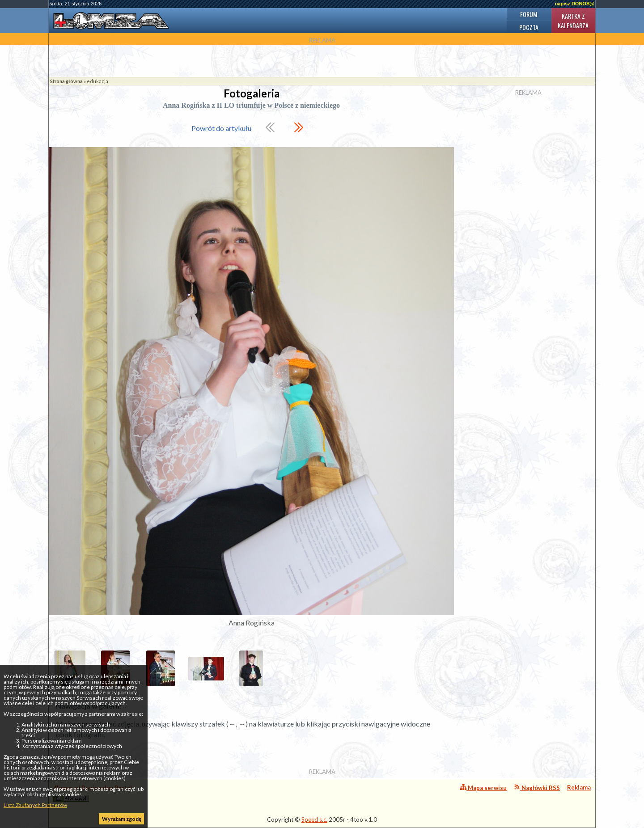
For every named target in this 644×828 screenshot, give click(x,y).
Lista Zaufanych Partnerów (35, 805)
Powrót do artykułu (221, 128)
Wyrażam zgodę (122, 819)
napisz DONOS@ (575, 4)
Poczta (529, 27)
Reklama (579, 787)
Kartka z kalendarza (573, 21)
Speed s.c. (314, 820)
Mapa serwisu (483, 788)
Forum (529, 14)
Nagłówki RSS (537, 788)
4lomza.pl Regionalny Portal (93, 793)
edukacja (97, 81)
